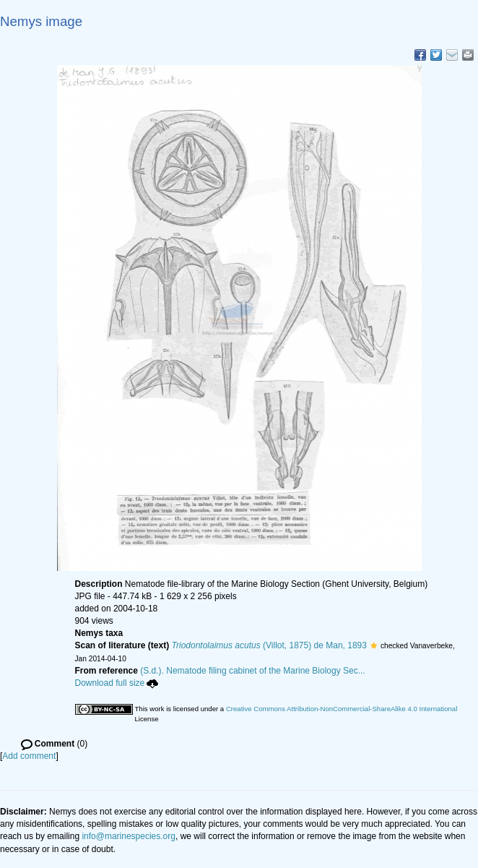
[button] (374, 645)
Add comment (29, 756)
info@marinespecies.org (129, 836)
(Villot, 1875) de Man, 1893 (269, 645)
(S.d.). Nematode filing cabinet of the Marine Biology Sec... (253, 671)
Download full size (117, 683)
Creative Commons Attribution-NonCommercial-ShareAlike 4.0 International (342, 709)
